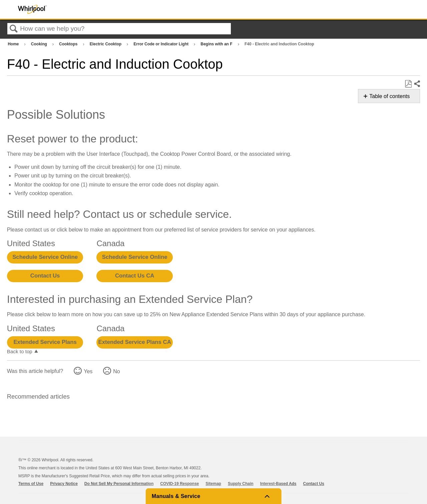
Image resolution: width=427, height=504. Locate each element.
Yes (88, 371)
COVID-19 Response (179, 484)
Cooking (40, 44)
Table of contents (389, 96)
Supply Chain (241, 484)
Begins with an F (217, 44)
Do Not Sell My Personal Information (119, 484)
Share (417, 84)
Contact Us (45, 276)
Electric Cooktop (106, 44)
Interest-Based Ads (278, 484)
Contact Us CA (135, 276)
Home (14, 44)
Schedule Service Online (45, 257)
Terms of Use (31, 484)
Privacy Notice (64, 484)
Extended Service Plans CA (135, 342)
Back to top (20, 351)
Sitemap (213, 484)
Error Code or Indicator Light (161, 44)
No (116, 371)
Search (14, 29)
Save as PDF (408, 84)
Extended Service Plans (45, 342)
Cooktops (69, 44)
